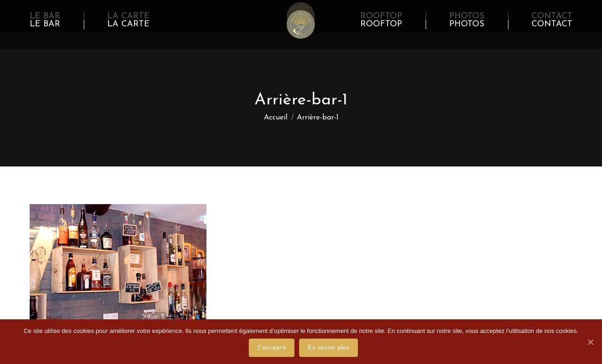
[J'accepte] (590, 342)
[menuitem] (45, 24)
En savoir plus (329, 348)
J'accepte (272, 348)
